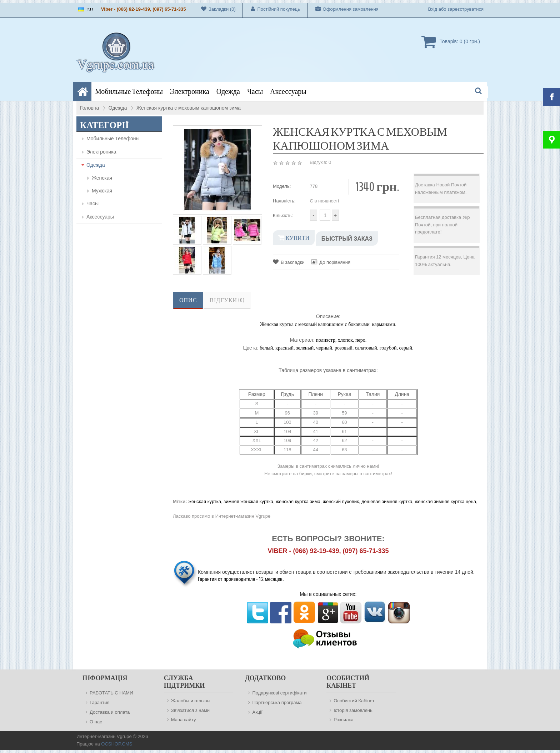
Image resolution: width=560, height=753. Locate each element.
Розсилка (344, 720)
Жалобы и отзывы (191, 701)
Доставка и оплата (110, 712)
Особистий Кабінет (354, 701)
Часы (255, 92)
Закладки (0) (214, 9)
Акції (257, 712)
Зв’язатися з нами (190, 710)
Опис (188, 300)
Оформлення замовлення (343, 9)
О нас (96, 722)
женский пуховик (341, 501)
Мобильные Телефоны (129, 92)
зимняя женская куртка (248, 501)
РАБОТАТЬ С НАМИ (111, 693)
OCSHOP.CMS (117, 744)
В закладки (289, 262)
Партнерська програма (277, 702)
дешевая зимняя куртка (387, 501)
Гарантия (99, 702)
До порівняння (331, 262)
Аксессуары (288, 92)
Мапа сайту (184, 720)
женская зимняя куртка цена (446, 501)
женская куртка (205, 501)
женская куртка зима (298, 501)
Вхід (433, 9)
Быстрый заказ (347, 239)
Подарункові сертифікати (279, 693)
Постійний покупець (271, 9)
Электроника (190, 92)
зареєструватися (466, 9)
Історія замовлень (353, 710)
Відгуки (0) (227, 300)
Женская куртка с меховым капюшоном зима (189, 108)
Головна (89, 108)
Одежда (228, 92)
